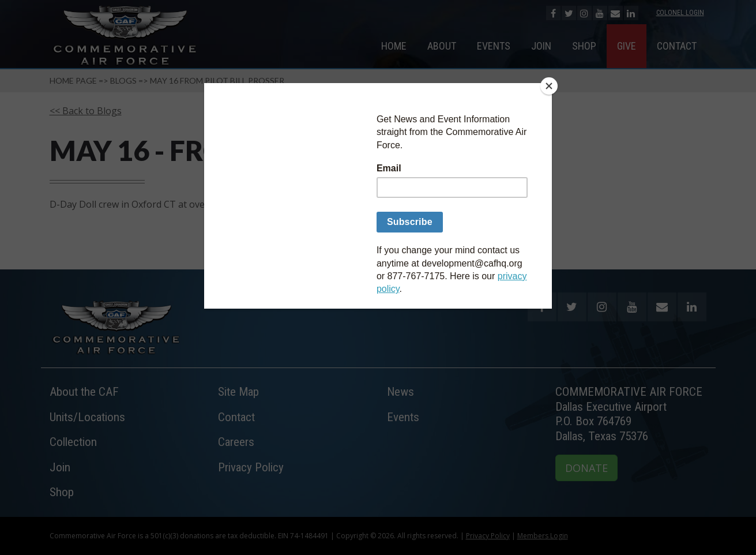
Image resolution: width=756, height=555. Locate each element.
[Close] (549, 86)
